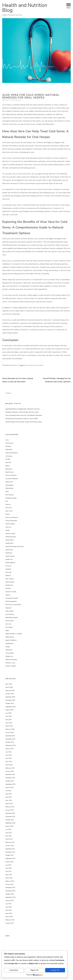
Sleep (7, 631)
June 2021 (9, 868)
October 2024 (10, 742)
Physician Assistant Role (13, 605)
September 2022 (10, 823)
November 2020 (10, 891)
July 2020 (8, 904)
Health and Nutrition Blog (25, 8)
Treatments (9, 650)
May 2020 (8, 910)
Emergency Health (11, 498)
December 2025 (10, 697)
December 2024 (10, 736)
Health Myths (10, 540)
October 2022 (10, 820)
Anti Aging (9, 456)
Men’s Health (10, 579)
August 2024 (10, 749)
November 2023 (10, 778)
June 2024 (9, 755)
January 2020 (10, 923)
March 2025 (9, 726)
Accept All (55, 970)
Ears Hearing (9, 495)
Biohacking (9, 469)
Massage (8, 572)
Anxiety (8, 459)
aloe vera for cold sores (34, 365)
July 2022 (8, 829)
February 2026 (10, 691)
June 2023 (9, 794)
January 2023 (10, 810)
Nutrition (14, 365)
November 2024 (10, 739)
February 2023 (10, 807)
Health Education (11, 537)
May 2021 (8, 871)
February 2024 (10, 768)
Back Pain (8, 462)
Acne (7, 440)
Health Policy (9, 543)
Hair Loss (8, 527)
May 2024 (8, 758)
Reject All (34, 970)
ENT (7, 501)
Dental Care (9, 482)
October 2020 (10, 894)
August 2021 (10, 862)
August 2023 (10, 787)
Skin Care (8, 624)
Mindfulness (9, 585)
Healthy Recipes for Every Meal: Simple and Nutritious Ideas (24, 422)
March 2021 (9, 878)
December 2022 (10, 813)
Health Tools (9, 550)
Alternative (9, 450)
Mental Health (10, 582)
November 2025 (10, 700)
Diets (7, 492)
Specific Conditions (11, 640)
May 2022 (8, 836)
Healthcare (9, 553)
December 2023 (10, 774)
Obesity (8, 595)
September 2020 (10, 897)
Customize (14, 970)
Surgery (8, 647)
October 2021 (10, 855)
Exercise (8, 504)
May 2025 (8, 720)
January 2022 (10, 846)
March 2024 (9, 765)
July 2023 (8, 791)
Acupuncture (9, 443)
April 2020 (9, 913)
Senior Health (10, 621)
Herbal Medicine (10, 563)
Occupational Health (12, 598)
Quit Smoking (10, 614)
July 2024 (8, 752)
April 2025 (9, 723)
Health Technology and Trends (15, 546)
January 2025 (10, 733)
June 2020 (9, 907)
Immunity (8, 566)
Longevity (8, 569)
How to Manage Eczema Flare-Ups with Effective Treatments (24, 415)
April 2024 (9, 762)
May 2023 (8, 797)
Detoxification (10, 488)
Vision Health (10, 653)
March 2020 (9, 917)
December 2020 (10, 888)
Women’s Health (11, 666)
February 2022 (10, 842)
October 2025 (10, 703)
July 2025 (8, 713)
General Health (10, 524)
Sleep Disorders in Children (14, 634)
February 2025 (10, 729)
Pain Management (11, 601)
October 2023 (10, 781)
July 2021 (8, 865)
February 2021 (10, 881)
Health (8, 530)
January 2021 (10, 884)
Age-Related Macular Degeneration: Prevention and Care (23, 409)
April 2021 (9, 875)
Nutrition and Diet (11, 592)
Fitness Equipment (11, 521)
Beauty (8, 466)
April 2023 (9, 800)
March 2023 (9, 804)
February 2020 (10, 920)
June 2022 (9, 833)
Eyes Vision (9, 511)
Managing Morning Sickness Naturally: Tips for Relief (22, 419)
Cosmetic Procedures (12, 479)
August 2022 (10, 826)
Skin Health (9, 627)
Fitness (8, 514)
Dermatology (9, 485)
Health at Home (10, 534)
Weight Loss (9, 656)
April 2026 (9, 684)
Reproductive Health (12, 618)
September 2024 (10, 745)
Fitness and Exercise (12, 517)
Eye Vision (9, 508)
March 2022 (9, 839)
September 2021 (10, 858)
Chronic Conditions (11, 475)
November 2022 (10, 817)
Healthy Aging (10, 556)
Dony (20, 100)
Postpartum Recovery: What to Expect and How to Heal (22, 412)
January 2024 (10, 771)
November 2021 (10, 852)
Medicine (8, 576)
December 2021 (10, 849)
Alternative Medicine (12, 453)
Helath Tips (9, 559)
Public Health (10, 611)
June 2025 (9, 716)
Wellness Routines (11, 660)
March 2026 (9, 687)
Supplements (10, 643)
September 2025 (10, 707)
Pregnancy (9, 608)
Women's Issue (10, 663)
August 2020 (10, 900)
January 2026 (10, 694)
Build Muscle (9, 472)
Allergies (8, 446)
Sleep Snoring (10, 637)
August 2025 (10, 710)
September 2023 (10, 784)
